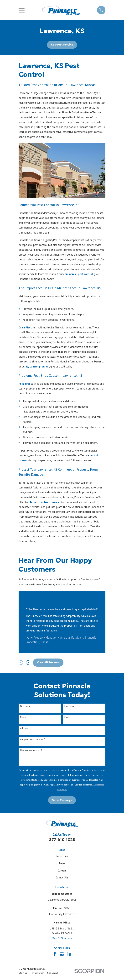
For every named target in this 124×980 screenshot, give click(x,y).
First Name (25, 706)
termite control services (44, 502)
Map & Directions (62, 938)
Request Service (62, 45)
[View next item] (28, 663)
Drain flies (25, 327)
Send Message (62, 800)
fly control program (38, 367)
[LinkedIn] (69, 954)
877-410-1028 (62, 840)
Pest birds (24, 384)
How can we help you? (31, 750)
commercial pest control (78, 274)
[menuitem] (23, 973)
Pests (62, 863)
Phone (23, 717)
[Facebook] (55, 954)
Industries (62, 856)
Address (24, 728)
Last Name (70, 706)
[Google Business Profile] (62, 954)
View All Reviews (48, 662)
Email (67, 717)
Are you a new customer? (33, 739)
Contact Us (62, 877)
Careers (62, 871)
